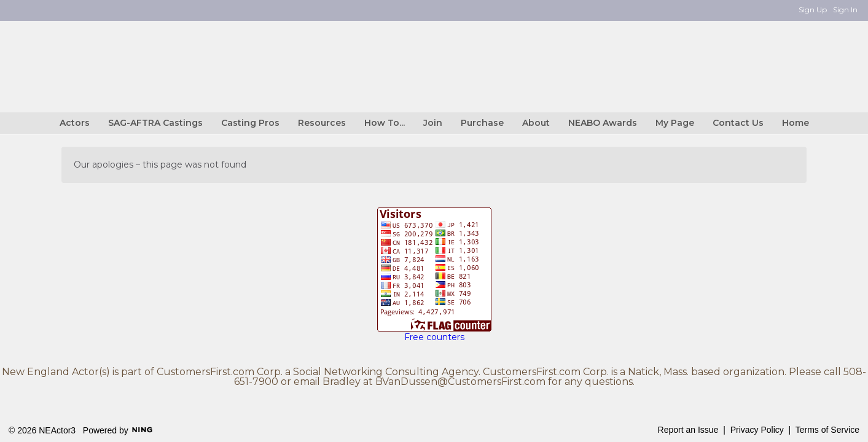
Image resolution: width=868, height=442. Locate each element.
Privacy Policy (757, 430)
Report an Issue (688, 430)
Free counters (434, 337)
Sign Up (813, 10)
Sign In (845, 10)
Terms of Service (827, 430)
